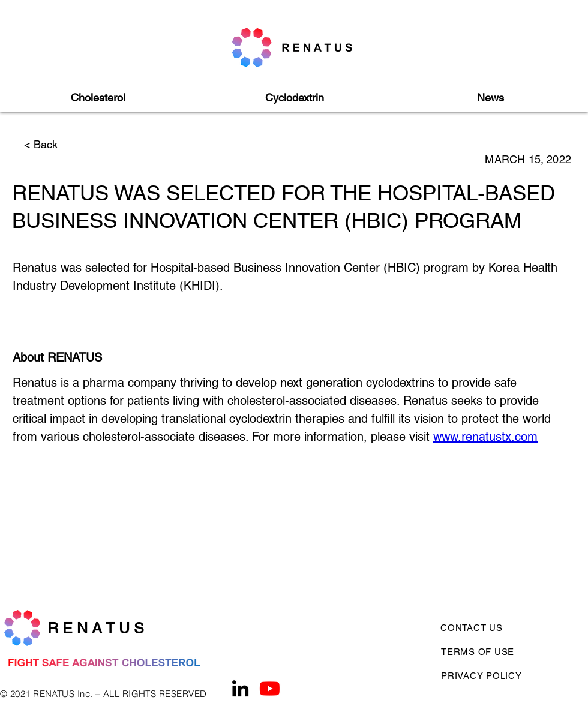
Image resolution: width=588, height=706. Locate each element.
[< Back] (64, 144)
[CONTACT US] (478, 627)
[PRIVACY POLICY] (486, 675)
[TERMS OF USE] (505, 651)
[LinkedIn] (240, 688)
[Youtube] (270, 688)
